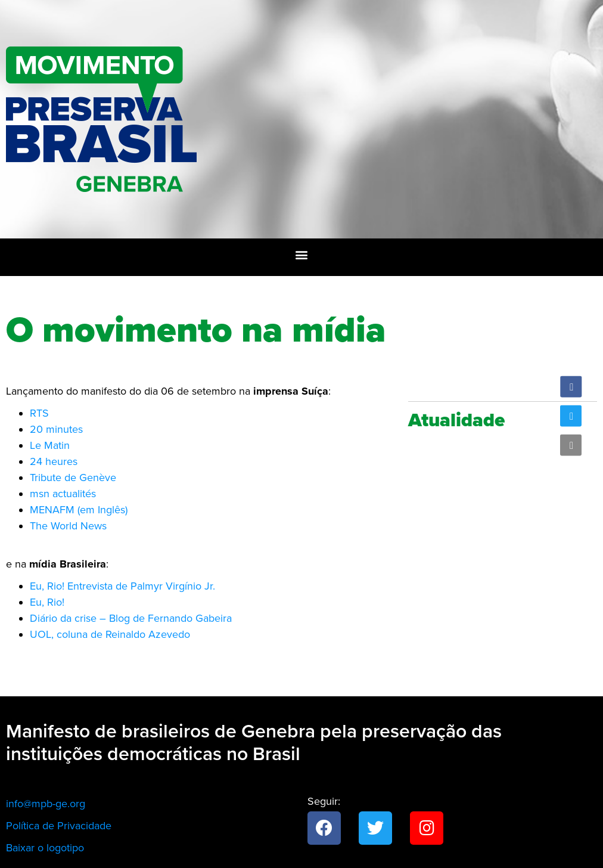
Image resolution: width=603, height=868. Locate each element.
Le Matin (50, 445)
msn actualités (63, 494)
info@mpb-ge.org (46, 804)
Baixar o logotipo (45, 848)
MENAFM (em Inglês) (79, 510)
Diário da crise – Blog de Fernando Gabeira (131, 618)
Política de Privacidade (59, 826)
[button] (302, 254)
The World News (68, 526)
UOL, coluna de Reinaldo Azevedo (110, 634)
